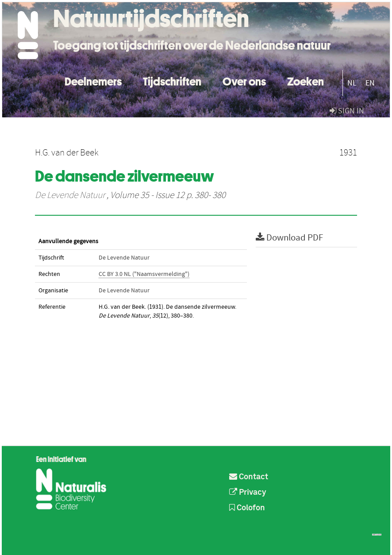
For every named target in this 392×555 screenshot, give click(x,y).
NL (352, 83)
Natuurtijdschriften (151, 19)
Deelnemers (93, 80)
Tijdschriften (172, 80)
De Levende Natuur (70, 195)
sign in (347, 111)
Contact (249, 477)
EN (370, 83)
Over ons (244, 80)
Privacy (248, 493)
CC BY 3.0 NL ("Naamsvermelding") (144, 274)
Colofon (247, 508)
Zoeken (306, 80)
